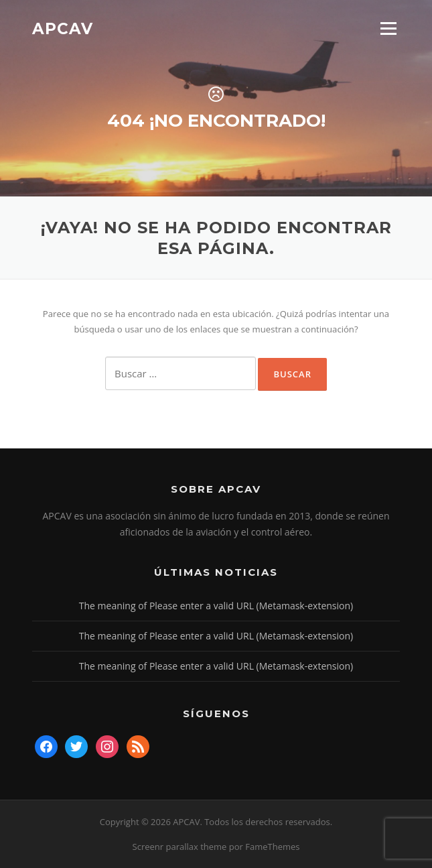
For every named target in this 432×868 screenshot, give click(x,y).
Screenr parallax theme (180, 847)
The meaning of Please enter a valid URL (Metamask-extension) (216, 606)
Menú (388, 28)
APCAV (63, 28)
